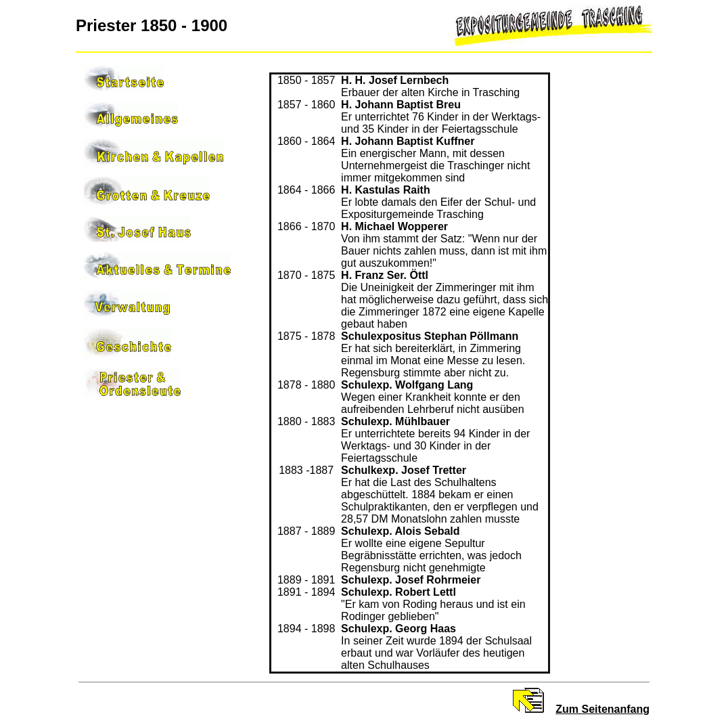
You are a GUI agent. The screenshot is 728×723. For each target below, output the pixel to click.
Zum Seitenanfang (602, 709)
